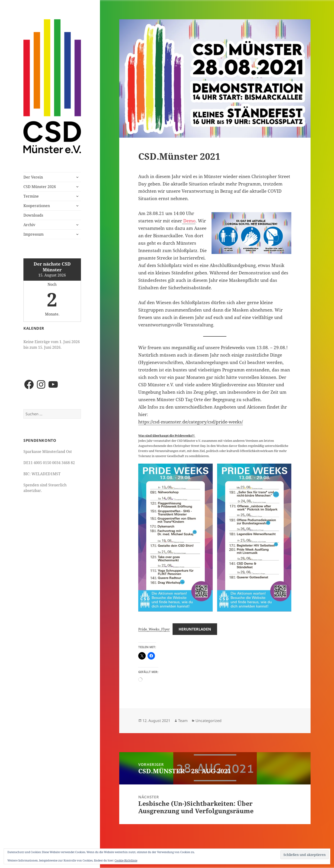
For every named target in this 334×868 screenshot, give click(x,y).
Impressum (34, 234)
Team (183, 721)
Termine (31, 196)
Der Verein (33, 177)
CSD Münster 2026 (40, 187)
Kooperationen (37, 206)
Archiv (29, 225)
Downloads (33, 215)
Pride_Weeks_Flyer (154, 629)
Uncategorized (209, 721)
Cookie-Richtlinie (126, 860)
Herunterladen (195, 629)
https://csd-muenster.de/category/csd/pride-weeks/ (191, 422)
